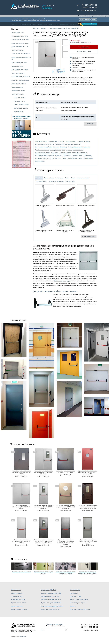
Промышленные (77, 156)
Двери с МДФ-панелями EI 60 (21, 54)
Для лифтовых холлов (59, 158)
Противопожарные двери (62, 281)
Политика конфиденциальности (80, 609)
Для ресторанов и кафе (42, 153)
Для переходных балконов (43, 144)
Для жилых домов (65, 153)
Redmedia (23, 637)
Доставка (33, 24)
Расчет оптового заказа (22, 105)
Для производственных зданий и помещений (67, 144)
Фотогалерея (74, 593)
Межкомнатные (71, 141)
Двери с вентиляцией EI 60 (20, 47)
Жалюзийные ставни (18, 91)
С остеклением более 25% (20, 40)
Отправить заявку (84, 47)
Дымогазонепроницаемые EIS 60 (21, 58)
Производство (24, 24)
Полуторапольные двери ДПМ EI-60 (52, 606)
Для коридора (53, 141)
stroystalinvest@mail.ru (89, 10)
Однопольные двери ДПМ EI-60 (51, 603)
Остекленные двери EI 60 (20, 36)
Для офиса (59, 156)
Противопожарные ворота (20, 70)
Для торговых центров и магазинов (79, 147)
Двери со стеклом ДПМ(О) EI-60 (51, 593)
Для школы (67, 156)
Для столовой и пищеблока (43, 147)
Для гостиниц (88, 156)
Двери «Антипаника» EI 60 (20, 43)
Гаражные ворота (17, 87)
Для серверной (88, 158)
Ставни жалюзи (16, 590)
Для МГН (61, 141)
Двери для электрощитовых (21, 80)
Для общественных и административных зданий (50, 150)
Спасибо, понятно (85, 20)
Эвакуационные (40, 161)
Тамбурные (55, 153)
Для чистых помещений (80, 153)
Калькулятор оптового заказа (79, 600)
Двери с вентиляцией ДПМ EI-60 (51, 600)
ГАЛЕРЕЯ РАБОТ (20, 98)
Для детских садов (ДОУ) (43, 158)
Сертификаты (64, 24)
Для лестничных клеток (75, 158)
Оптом (45, 24)
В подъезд (63, 147)
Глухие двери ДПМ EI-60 (48, 590)
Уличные (56, 147)
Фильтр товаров (19, 112)
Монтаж (40, 24)
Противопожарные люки (19, 63)
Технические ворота (18, 73)
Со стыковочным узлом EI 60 (21, 77)
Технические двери (18, 50)
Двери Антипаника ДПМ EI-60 (50, 596)
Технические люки (17, 94)
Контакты (73, 24)
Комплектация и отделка (78, 603)
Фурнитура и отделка (21, 108)
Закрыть (94, 20)
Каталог (15, 24)
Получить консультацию (84, 52)
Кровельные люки (17, 66)
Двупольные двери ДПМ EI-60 (50, 609)
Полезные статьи (20, 101)
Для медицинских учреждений (44, 156)
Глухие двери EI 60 (18, 33)
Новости (51, 24)
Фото (57, 24)
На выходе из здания (83, 141)
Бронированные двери (19, 84)
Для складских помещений (75, 150)
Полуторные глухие (41, 141)
